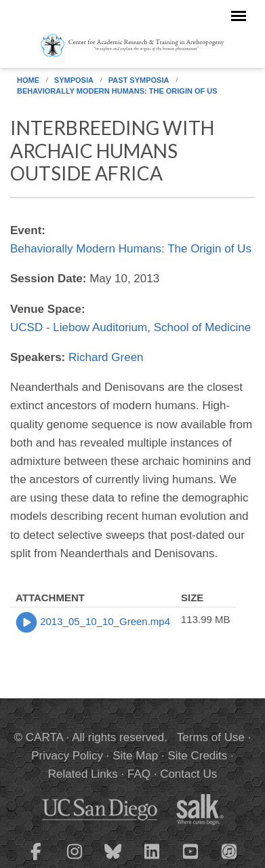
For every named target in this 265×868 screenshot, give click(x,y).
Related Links (83, 774)
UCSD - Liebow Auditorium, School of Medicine (130, 327)
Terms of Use (211, 737)
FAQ (139, 774)
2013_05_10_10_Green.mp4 (105, 621)
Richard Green (106, 357)
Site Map (135, 756)
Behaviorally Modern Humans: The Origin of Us (117, 91)
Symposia (74, 80)
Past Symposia (139, 80)
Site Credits (197, 756)
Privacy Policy (67, 756)
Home (28, 80)
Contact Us (188, 774)
